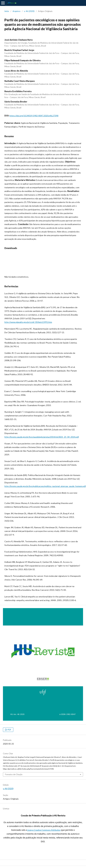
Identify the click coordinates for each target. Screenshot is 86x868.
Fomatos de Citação (14, 774)
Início (7, 11)
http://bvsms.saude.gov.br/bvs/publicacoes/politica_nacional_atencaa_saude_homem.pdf (45, 486)
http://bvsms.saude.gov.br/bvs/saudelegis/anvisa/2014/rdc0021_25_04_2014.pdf (42, 437)
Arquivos (16, 11)
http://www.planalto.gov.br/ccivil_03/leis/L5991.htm (28, 322)
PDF (9, 730)
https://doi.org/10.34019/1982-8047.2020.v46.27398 (34, 116)
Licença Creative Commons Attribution (44, 830)
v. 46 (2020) (29, 11)
